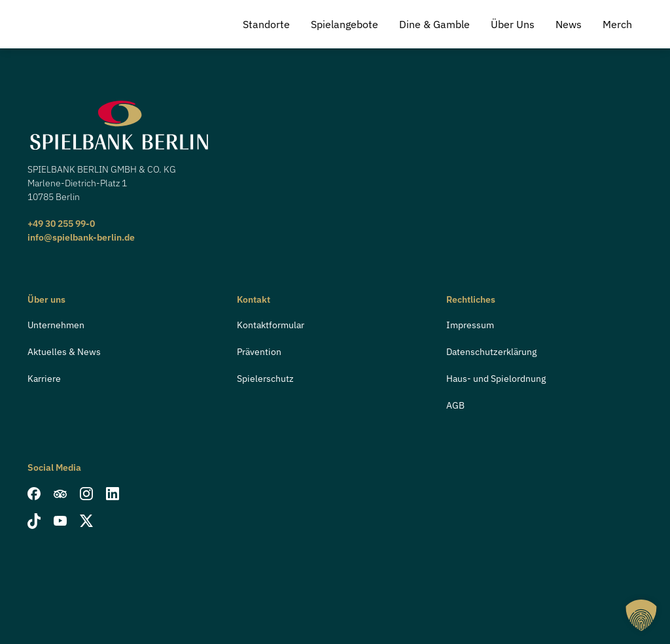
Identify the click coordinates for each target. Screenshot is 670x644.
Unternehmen (56, 325)
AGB (455, 405)
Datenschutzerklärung (491, 352)
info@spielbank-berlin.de (81, 237)
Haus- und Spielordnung (496, 379)
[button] (641, 615)
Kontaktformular (271, 325)
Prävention (259, 352)
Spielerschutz (265, 379)
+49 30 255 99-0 (61, 224)
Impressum (470, 325)
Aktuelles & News (64, 352)
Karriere (44, 379)
